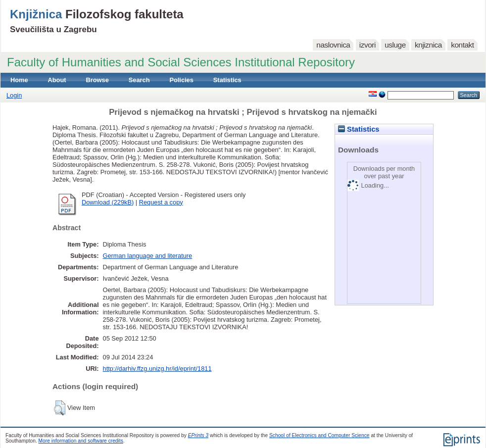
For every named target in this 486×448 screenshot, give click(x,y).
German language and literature (148, 256)
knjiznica (428, 45)
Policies (181, 80)
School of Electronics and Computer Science (319, 435)
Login (14, 95)
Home (19, 80)
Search (139, 80)
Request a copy (161, 202)
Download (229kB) (108, 202)
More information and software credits (81, 441)
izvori (367, 45)
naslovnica (333, 45)
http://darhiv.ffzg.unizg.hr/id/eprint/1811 (157, 369)
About (57, 80)
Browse (97, 80)
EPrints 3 (198, 435)
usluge (395, 45)
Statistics (227, 80)
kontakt (462, 45)
